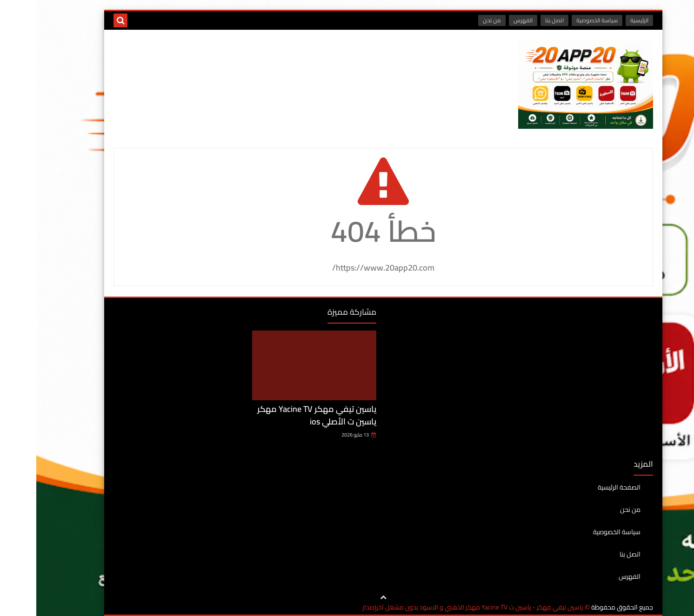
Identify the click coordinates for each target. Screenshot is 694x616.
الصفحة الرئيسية (583, 488)
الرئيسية (603, 20)
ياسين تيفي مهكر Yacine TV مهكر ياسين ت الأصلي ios (280, 415)
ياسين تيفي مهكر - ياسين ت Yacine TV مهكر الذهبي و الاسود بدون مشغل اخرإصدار (437, 607)
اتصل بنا (518, 20)
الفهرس (487, 20)
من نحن (456, 20)
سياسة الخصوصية (561, 20)
